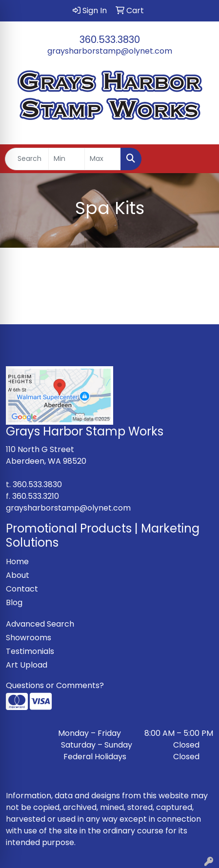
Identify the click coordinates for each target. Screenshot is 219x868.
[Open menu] (199, 159)
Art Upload (27, 665)
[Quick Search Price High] (103, 159)
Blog (14, 602)
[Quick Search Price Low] (67, 159)
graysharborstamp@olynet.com (110, 51)
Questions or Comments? (55, 685)
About (18, 575)
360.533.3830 (110, 39)
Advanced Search (40, 624)
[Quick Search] (27, 159)
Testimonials (30, 651)
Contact (22, 589)
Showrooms (29, 638)
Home (17, 562)
